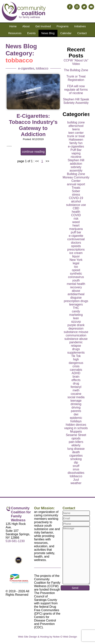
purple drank (76, 325)
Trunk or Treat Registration (76, 78)
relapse (76, 346)
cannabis (76, 370)
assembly (76, 170)
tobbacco (42, 68)
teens (76, 129)
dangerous (76, 363)
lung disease (76, 449)
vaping (76, 153)
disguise (76, 298)
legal (76, 263)
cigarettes (76, 456)
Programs (62, 26)
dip (76, 462)
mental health (76, 284)
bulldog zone (76, 122)
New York (76, 260)
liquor (76, 256)
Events (31, 33)
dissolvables (76, 473)
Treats (76, 188)
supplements (76, 353)
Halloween (76, 140)
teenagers (76, 304)
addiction (76, 164)
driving (76, 407)
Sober (76, 191)
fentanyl (76, 387)
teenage (76, 401)
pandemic (76, 342)
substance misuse (76, 332)
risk (76, 219)
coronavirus (76, 277)
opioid (76, 270)
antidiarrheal (76, 294)
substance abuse (76, 339)
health (76, 212)
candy (76, 311)
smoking (76, 459)
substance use (76, 205)
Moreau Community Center (76, 179)
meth (76, 390)
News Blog (48, 33)
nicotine (76, 157)
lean (76, 318)
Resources (15, 33)
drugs (76, 349)
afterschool (76, 126)
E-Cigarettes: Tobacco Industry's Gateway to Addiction (33, 125)
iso (76, 267)
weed (76, 222)
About (26, 26)
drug (76, 383)
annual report (76, 184)
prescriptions (76, 249)
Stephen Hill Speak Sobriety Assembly (76, 101)
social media (76, 397)
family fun (76, 143)
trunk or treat (76, 136)
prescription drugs (76, 301)
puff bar (76, 232)
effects (76, 380)
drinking (76, 404)
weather (76, 483)
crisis (76, 366)
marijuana (76, 229)
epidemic (76, 418)
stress (76, 195)
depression (76, 328)
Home (13, 26)
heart (76, 225)
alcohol (76, 201)
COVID (76, 215)
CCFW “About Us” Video (76, 62)
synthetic (76, 274)
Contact (82, 33)
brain (76, 377)
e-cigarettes (26, 68)
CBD (76, 208)
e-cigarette (76, 236)
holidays (76, 421)
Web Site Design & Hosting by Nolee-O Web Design (47, 637)
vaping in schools (76, 428)
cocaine (76, 394)
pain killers (76, 442)
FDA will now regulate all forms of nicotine (76, 90)
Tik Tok (76, 356)
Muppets (76, 432)
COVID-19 (76, 198)
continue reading (33, 152)
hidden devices (76, 425)
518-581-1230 (15, 541)
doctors (76, 243)
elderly (76, 445)
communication (76, 335)
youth (76, 280)
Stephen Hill (76, 160)
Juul (76, 480)
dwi (76, 414)
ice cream (76, 253)
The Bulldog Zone (76, 70)
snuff (76, 466)
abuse (76, 291)
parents (76, 411)
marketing (76, 315)
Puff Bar (76, 150)
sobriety (76, 167)
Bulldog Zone (76, 174)
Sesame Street (76, 435)
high (76, 359)
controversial (76, 239)
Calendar (66, 33)
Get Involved (43, 26)
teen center (76, 133)
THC (76, 308)
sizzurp (76, 322)
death (76, 452)
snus (76, 469)
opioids (76, 246)
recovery (76, 287)
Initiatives (80, 26)
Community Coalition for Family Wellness (21, 514)
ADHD (76, 373)
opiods (76, 438)
